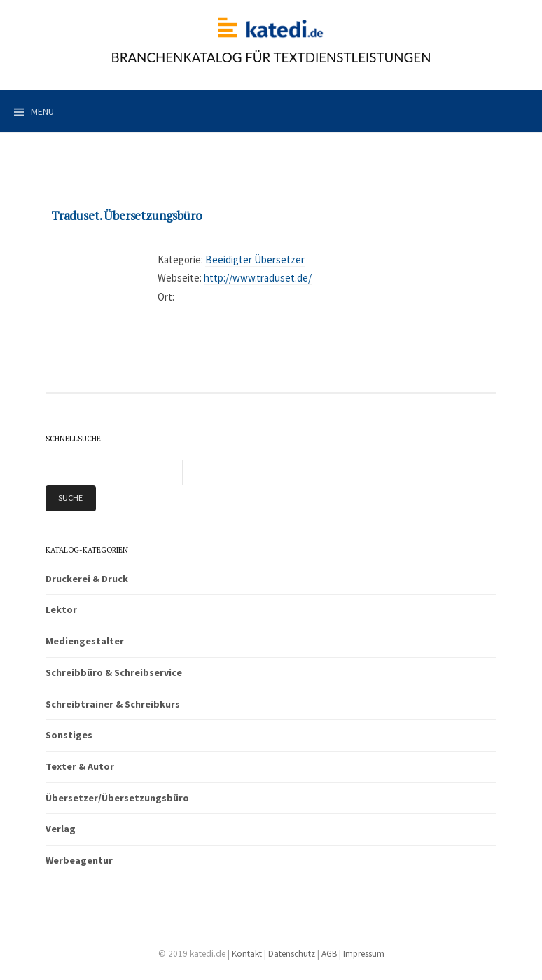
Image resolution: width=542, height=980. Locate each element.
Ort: (166, 297)
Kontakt (247, 954)
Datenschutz (292, 954)
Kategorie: (180, 260)
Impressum (364, 954)
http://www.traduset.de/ (258, 278)
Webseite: (180, 278)
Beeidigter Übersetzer (255, 260)
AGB (329, 954)
